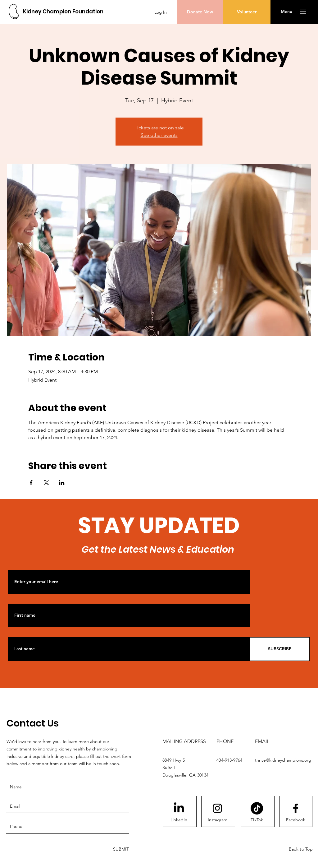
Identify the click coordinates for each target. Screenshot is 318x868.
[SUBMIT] (120, 849)
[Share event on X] (46, 483)
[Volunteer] (247, 12)
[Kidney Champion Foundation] (63, 12)
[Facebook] (296, 820)
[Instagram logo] (217, 808)
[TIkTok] (257, 820)
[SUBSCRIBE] (280, 649)
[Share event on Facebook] (31, 483)
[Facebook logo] (296, 808)
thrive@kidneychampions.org (283, 760)
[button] (286, 12)
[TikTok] (257, 808)
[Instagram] (217, 820)
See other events (159, 135)
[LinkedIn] (179, 820)
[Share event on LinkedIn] (62, 483)
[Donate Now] (200, 12)
